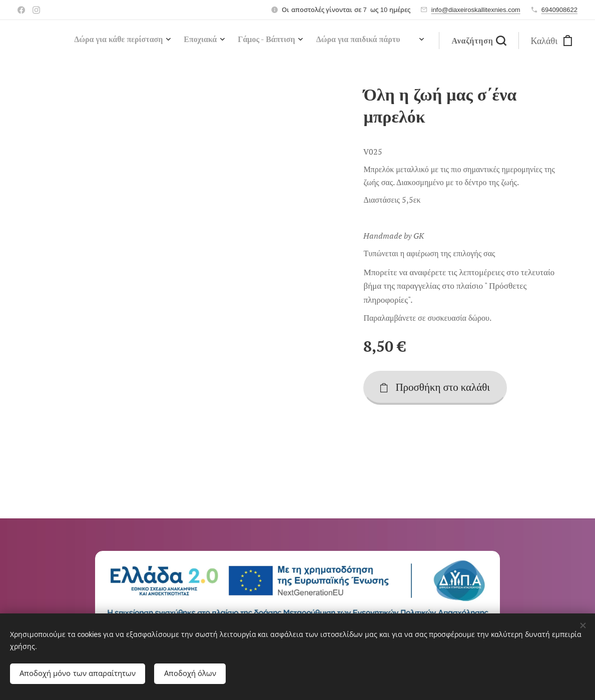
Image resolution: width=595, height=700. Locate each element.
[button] (478, 41)
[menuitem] (294, 41)
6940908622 (559, 10)
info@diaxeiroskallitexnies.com (476, 10)
